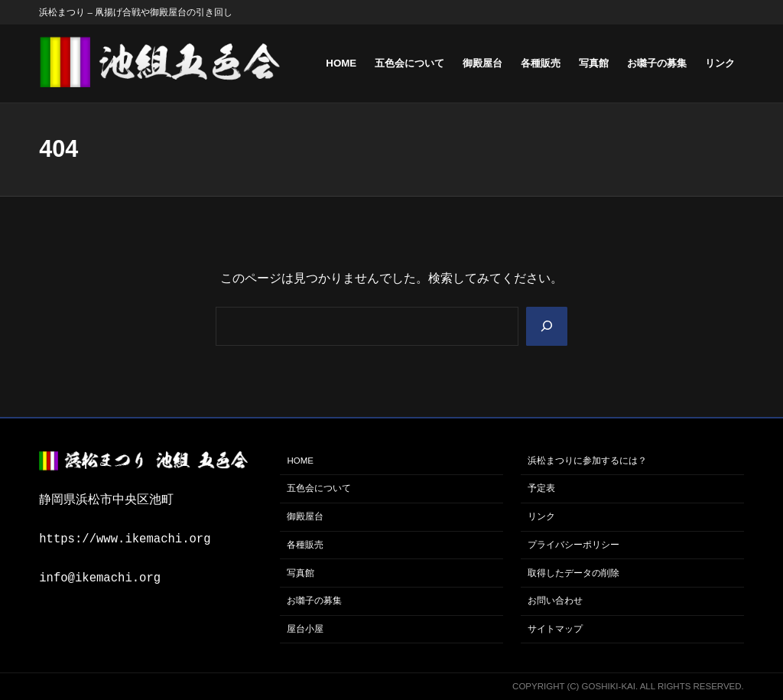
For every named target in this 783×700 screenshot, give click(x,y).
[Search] (546, 326)
